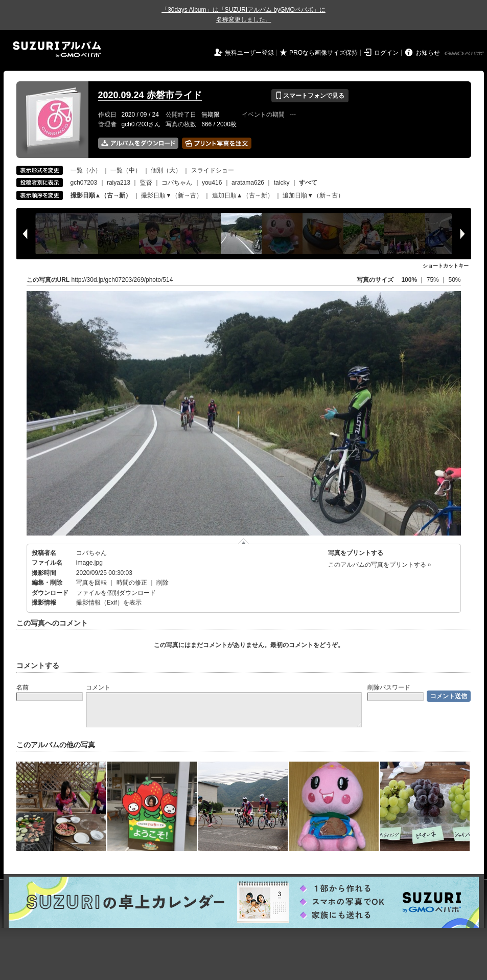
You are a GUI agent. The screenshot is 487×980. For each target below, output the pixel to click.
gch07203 (84, 183)
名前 (22, 687)
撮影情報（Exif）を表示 (109, 603)
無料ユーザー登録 (249, 53)
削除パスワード (389, 687)
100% (409, 280)
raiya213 (119, 183)
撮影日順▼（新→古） (172, 195)
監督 (146, 183)
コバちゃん (177, 183)
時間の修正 (132, 583)
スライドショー (213, 170)
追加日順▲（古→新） (243, 195)
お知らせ (428, 53)
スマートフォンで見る (310, 96)
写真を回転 (91, 583)
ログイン (386, 53)
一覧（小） (86, 170)
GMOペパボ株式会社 (465, 54)
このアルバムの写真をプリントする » (380, 565)
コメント (98, 687)
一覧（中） (126, 170)
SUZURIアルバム (57, 49)
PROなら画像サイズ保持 (323, 53)
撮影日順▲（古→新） (101, 195)
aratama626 (248, 183)
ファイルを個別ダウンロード (116, 593)
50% (454, 280)
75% (434, 280)
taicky (282, 183)
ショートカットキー (446, 266)
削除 (163, 583)
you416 (212, 183)
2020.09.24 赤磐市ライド (150, 95)
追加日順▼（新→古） (313, 195)
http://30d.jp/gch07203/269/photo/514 (122, 280)
